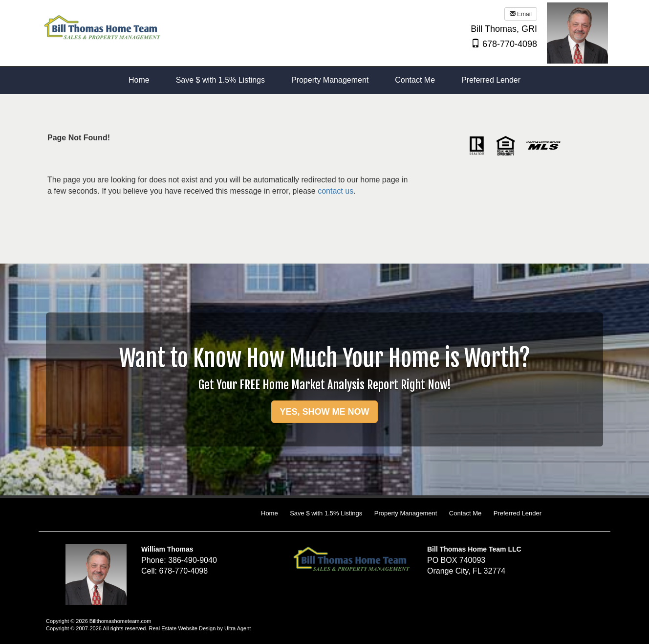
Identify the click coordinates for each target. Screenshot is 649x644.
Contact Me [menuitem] (415, 80)
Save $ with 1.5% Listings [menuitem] (220, 80)
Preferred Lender (518, 513)
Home (270, 513)
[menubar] (324, 80)
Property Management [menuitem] (330, 80)
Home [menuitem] (139, 80)
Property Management (406, 513)
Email (521, 14)
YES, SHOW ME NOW (324, 412)
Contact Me (465, 513)
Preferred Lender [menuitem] (491, 80)
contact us (335, 191)
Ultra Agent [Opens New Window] (238, 628)
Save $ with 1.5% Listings (326, 513)
